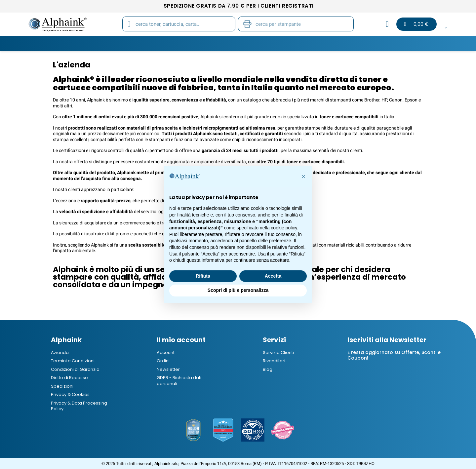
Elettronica (321, 43)
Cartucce (133, 43)
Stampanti (236, 43)
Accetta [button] (273, 276)
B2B (354, 43)
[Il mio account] (387, 24)
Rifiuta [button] (203, 276)
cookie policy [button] (284, 228)
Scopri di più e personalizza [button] (238, 290)
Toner (99, 43)
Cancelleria (277, 43)
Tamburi (169, 43)
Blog (378, 43)
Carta (201, 43)
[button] (303, 176)
